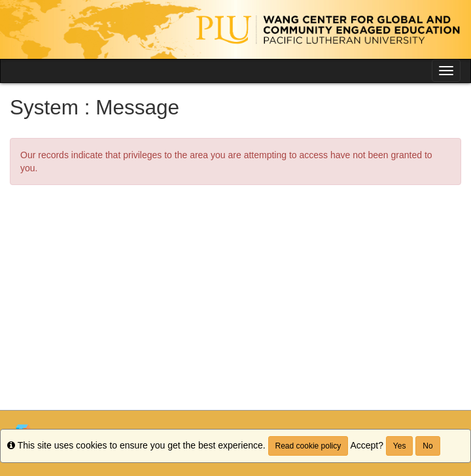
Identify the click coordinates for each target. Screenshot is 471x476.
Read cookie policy (308, 446)
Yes (400, 446)
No (427, 446)
